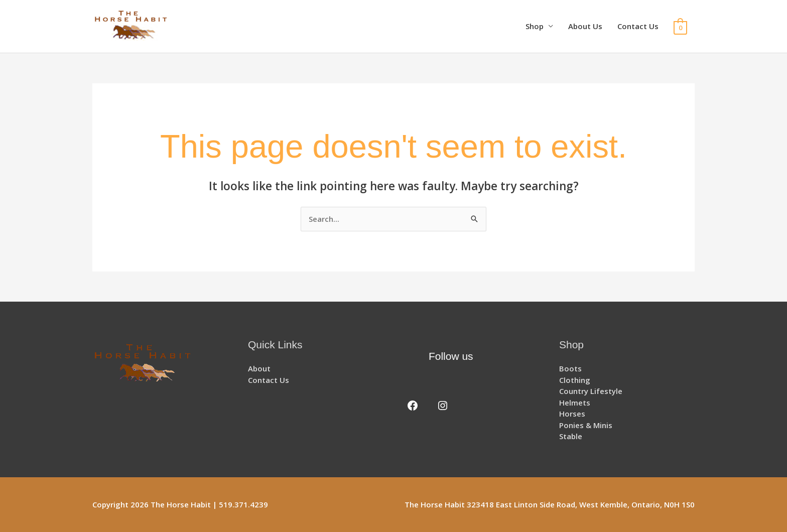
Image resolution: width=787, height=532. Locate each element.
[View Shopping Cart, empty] (680, 27)
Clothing (575, 380)
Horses (572, 414)
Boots (570, 368)
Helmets (575, 403)
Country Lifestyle (591, 391)
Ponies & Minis (586, 425)
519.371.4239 (243, 504)
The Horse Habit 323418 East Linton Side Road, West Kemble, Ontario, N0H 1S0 (550, 504)
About (259, 368)
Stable (571, 436)
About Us (585, 26)
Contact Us (638, 26)
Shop (535, 26)
